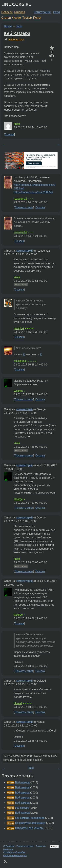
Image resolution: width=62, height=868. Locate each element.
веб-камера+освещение (30, 818)
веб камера (17, 33)
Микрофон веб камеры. (29, 828)
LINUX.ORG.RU (16, 4)
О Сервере (9, 846)
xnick (17, 124)
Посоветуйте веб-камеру (30, 823)
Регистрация (42, 12)
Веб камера (22, 787)
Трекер (27, 18)
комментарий (25, 251)
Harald (18, 703)
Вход (57, 12)
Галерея (20, 12)
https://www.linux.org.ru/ (15, 855)
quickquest (20, 361)
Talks (19, 26)
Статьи (6, 18)
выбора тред (16, 39)
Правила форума (25, 846)
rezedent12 (21, 199)
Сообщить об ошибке (14, 852)
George (18, 391)
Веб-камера (22, 782)
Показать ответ (24, 207)
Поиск (37, 18)
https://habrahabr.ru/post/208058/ (33, 192)
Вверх (54, 846)
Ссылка (9, 134)
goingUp (19, 328)
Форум (16, 18)
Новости (7, 12)
